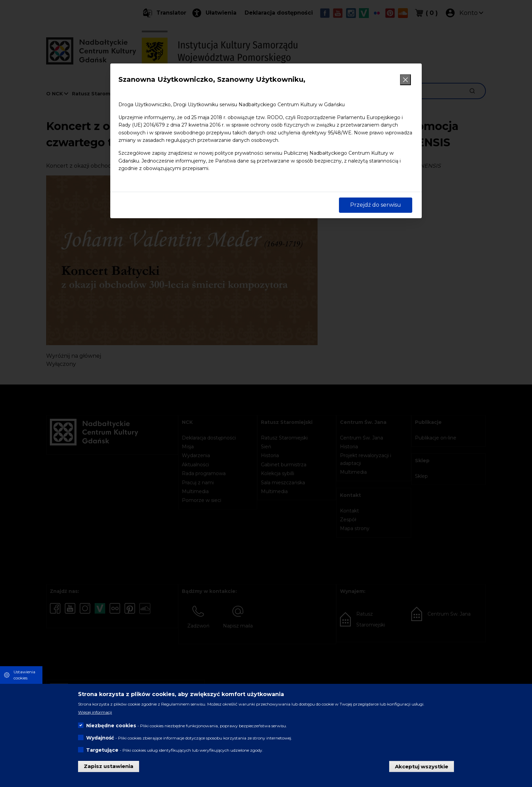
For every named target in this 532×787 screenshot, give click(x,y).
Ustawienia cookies (24, 675)
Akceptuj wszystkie (422, 766)
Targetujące (102, 750)
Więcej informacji (95, 712)
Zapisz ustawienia (109, 766)
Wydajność (100, 738)
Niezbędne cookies (111, 726)
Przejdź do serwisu (376, 205)
